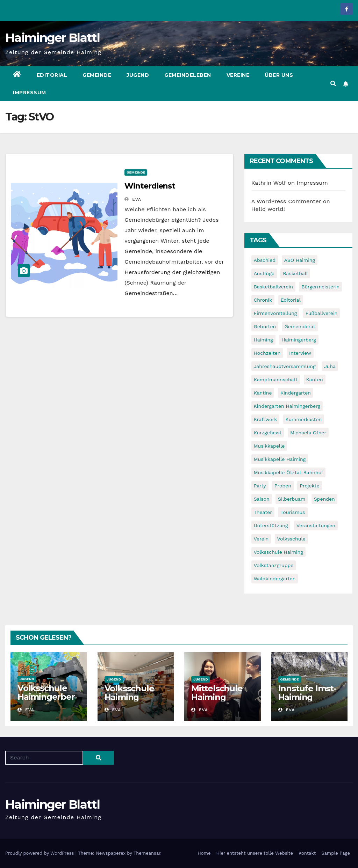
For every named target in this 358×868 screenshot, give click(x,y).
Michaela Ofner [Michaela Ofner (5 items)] (308, 433)
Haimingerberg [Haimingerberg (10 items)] (299, 340)
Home (204, 853)
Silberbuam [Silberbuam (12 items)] (292, 499)
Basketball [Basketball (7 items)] (295, 273)
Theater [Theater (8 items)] (263, 512)
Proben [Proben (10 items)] (283, 486)
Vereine (238, 75)
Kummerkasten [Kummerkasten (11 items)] (304, 419)
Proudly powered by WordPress (40, 853)
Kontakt (307, 853)
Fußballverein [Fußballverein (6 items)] (322, 313)
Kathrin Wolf (269, 183)
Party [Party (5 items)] (260, 486)
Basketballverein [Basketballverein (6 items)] (273, 287)
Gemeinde (97, 75)
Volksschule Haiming (129, 693)
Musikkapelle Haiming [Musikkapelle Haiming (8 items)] (280, 459)
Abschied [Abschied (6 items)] (265, 260)
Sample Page (336, 853)
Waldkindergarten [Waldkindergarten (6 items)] (275, 579)
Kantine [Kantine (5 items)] (263, 393)
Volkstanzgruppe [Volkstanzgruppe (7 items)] (274, 565)
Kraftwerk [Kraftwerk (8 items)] (265, 419)
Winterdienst (150, 186)
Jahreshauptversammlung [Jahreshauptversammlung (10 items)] (285, 366)
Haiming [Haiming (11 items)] (263, 340)
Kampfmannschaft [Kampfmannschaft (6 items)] (276, 380)
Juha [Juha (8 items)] (330, 366)
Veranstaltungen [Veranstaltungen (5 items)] (316, 525)
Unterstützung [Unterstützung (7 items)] (271, 525)
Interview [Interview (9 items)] (300, 353)
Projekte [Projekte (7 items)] (309, 486)
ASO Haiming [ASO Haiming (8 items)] (300, 260)
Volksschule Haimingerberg (46, 697)
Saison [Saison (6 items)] (262, 499)
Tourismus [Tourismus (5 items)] (293, 512)
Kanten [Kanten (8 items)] (315, 380)
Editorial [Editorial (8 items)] (291, 300)
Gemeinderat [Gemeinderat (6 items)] (300, 326)
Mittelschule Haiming (217, 693)
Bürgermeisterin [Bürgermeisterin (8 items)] (320, 287)
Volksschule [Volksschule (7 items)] (291, 539)
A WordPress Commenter (286, 201)
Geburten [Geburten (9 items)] (265, 326)
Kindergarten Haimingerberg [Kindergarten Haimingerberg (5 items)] (287, 406)
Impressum (30, 93)
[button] (333, 84)
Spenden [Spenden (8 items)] (324, 499)
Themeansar (147, 853)
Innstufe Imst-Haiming (307, 693)
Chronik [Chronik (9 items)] (263, 300)
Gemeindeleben (188, 75)
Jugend (138, 75)
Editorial (52, 75)
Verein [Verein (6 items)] (261, 539)
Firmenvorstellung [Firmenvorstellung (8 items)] (275, 313)
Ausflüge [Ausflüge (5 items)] (264, 273)
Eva (133, 199)
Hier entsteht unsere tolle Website (254, 853)
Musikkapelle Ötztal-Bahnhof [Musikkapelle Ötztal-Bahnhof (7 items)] (289, 472)
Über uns (279, 75)
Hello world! (268, 209)
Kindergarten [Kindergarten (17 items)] (296, 393)
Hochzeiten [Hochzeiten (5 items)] (267, 353)
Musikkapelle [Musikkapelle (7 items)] (269, 446)
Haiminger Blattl (52, 38)
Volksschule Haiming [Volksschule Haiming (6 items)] (278, 552)
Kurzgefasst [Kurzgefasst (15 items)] (268, 433)
